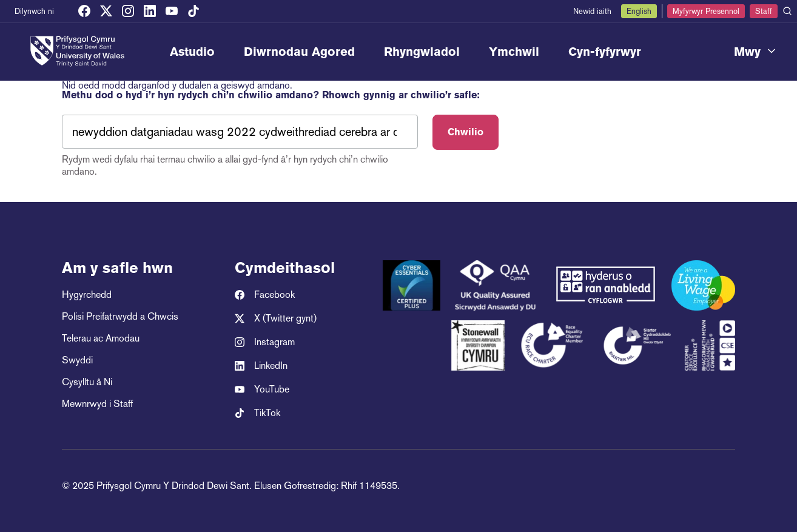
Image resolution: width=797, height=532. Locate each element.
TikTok (257, 413)
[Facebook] (84, 11)
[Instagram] (128, 11)
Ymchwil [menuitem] (514, 52)
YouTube (262, 389)
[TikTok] (193, 11)
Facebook (265, 295)
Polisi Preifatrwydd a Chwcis (120, 316)
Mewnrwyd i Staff (97, 404)
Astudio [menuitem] (192, 52)
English (639, 11)
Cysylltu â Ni (87, 382)
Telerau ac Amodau (101, 338)
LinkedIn (261, 366)
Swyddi (77, 360)
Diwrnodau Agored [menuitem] (299, 52)
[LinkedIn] (150, 11)
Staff (764, 11)
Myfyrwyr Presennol (706, 11)
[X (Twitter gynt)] (106, 11)
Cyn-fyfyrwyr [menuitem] (605, 52)
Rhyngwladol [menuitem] (422, 52)
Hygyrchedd (87, 295)
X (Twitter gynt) (276, 318)
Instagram (265, 342)
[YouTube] (172, 11)
